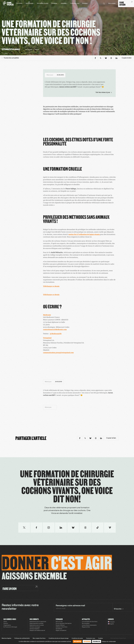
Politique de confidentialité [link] (109, 642)
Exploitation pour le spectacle (38, 622)
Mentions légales (6, 638)
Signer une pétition (61, 631)
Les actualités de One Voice (90, 622)
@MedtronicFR (56, 334)
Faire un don (59, 622)
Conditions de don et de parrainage (59, 638)
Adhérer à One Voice (61, 627)
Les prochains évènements (89, 625)
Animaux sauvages (35, 627)
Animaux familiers (35, 629)
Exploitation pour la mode (37, 625)
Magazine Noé (86, 627)
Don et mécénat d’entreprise (64, 623)
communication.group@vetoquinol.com (58, 353)
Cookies (100, 638)
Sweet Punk (122, 638)
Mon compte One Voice (39, 638)
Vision (5, 622)
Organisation (7, 625)
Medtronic (47, 315)
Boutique (85, 3)
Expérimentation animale (36, 623)
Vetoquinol (47, 338)
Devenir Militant (60, 625)
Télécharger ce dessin (51, 286)
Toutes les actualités (10, 58)
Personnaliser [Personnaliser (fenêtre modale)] (97, 641)
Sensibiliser (59, 629)
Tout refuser (87, 641)
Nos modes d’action (43, 3)
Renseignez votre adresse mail (70, 606)
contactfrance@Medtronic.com (55, 329)
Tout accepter (77, 641)
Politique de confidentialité (22, 638)
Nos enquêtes (86, 623)
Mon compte (112, 3)
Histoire (6, 623)
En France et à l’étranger (10, 627)
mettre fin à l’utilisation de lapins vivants (84, 234)
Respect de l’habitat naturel (37, 631)
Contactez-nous (75, 3)
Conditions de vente (77, 638)
